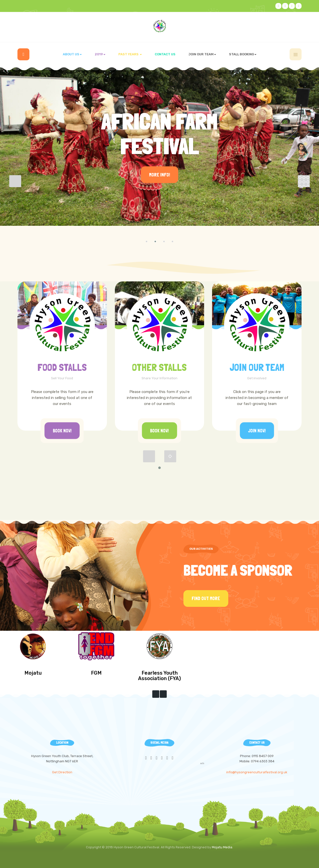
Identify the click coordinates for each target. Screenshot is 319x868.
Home (23, 54)
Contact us (165, 54)
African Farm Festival (159, 134)
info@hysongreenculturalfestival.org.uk (257, 772)
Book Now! (62, 431)
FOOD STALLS (62, 367)
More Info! (159, 175)
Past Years (130, 54)
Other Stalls (159, 367)
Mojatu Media (222, 847)
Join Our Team (257, 367)
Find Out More (206, 598)
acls (202, 763)
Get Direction (62, 772)
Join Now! (257, 431)
